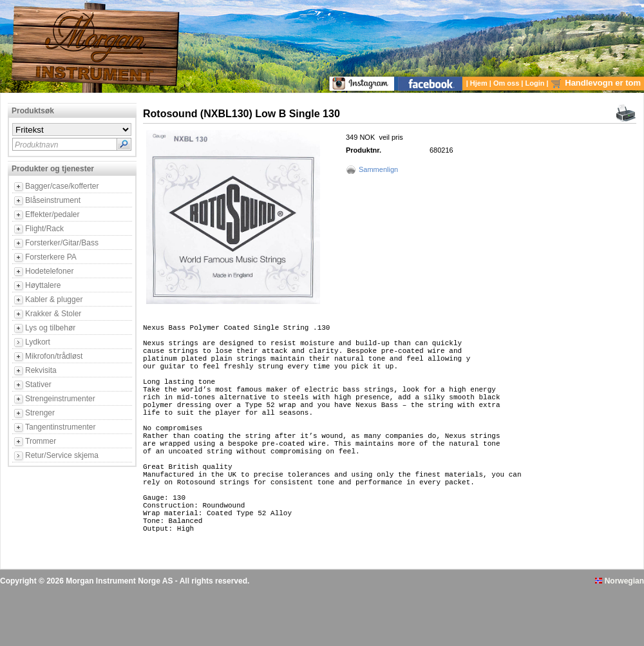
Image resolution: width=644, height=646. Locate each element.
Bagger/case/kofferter (62, 186)
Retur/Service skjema (62, 455)
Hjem (480, 83)
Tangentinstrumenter (60, 427)
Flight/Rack (44, 229)
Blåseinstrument (53, 200)
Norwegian (620, 635)
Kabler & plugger (54, 299)
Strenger (40, 413)
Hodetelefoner (49, 271)
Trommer (41, 441)
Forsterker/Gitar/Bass (62, 243)
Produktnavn (36, 145)
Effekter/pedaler (52, 214)
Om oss (507, 83)
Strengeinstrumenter (60, 399)
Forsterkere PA (51, 257)
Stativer (38, 385)
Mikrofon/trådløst (54, 356)
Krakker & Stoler (53, 314)
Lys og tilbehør (50, 328)
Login (536, 83)
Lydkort (38, 342)
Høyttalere (43, 285)
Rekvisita (41, 370)
